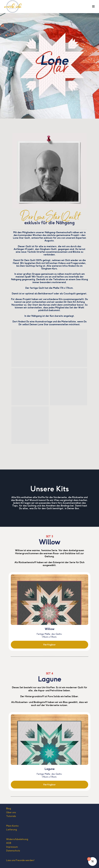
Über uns (11, 812)
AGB (9, 843)
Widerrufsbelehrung (17, 839)
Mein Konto (12, 826)
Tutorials (11, 816)
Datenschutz (13, 851)
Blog (9, 808)
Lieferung (12, 830)
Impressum (12, 847)
